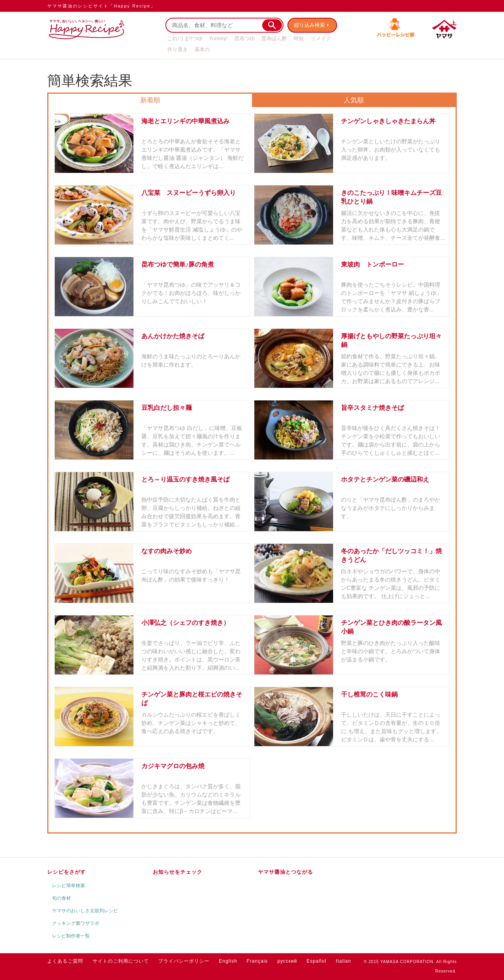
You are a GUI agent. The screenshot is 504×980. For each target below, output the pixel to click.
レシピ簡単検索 (69, 886)
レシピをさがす (67, 872)
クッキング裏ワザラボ (76, 923)
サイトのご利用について (121, 961)
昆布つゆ (245, 38)
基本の (202, 49)
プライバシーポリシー (184, 961)
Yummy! (218, 38)
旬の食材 (61, 898)
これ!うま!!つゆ (185, 38)
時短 (299, 38)
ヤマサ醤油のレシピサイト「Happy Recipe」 (101, 6)
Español (316, 961)
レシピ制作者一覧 (71, 936)
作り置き (178, 49)
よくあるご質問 (65, 961)
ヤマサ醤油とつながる (285, 872)
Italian (344, 961)
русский (287, 961)
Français (257, 961)
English (228, 961)
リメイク (321, 38)
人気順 (354, 100)
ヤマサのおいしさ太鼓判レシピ (85, 911)
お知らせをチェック (178, 872)
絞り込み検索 (309, 25)
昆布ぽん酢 (274, 38)
